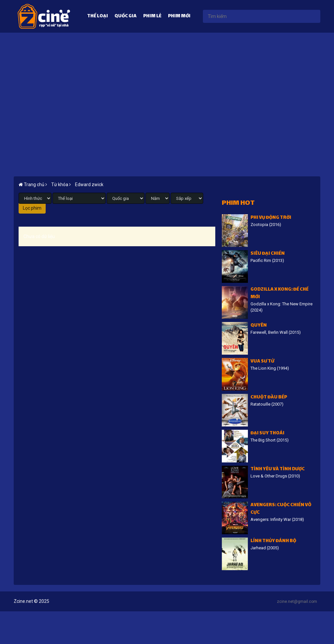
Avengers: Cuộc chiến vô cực (281, 509)
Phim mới (179, 16)
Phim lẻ (152, 16)
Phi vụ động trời (271, 218)
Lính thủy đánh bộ (273, 541)
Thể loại (98, 16)
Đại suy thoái (267, 434)
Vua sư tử (262, 362)
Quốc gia (126, 16)
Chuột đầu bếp (269, 398)
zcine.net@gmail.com (297, 602)
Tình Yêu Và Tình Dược (278, 469)
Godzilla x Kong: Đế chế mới (280, 294)
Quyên (259, 326)
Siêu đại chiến (268, 254)
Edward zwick (89, 185)
